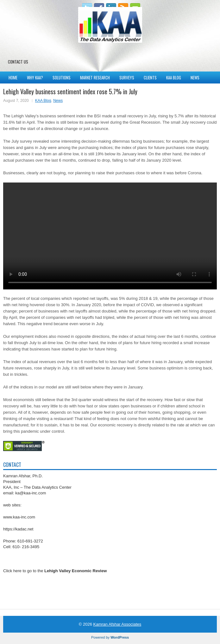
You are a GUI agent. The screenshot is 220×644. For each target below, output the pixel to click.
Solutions (62, 77)
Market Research (95, 77)
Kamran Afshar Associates (117, 624)
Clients (150, 77)
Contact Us (18, 62)
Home (13, 77)
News (195, 77)
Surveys (127, 77)
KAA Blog (174, 77)
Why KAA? (35, 77)
